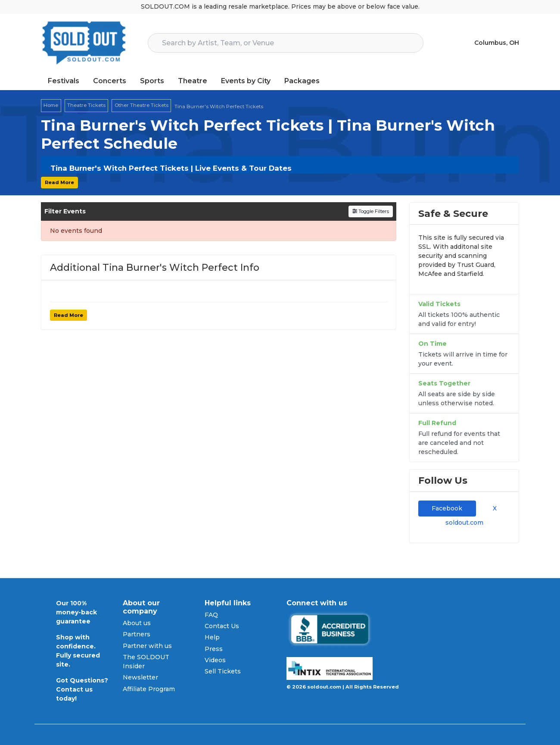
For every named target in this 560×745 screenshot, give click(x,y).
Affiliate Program (149, 689)
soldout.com (464, 523)
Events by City (246, 81)
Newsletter (140, 677)
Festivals (64, 81)
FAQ (211, 615)
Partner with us (147, 646)
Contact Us (222, 626)
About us (137, 623)
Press (214, 649)
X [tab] (493, 508)
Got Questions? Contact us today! (82, 689)
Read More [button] (59, 182)
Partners (137, 634)
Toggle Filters (371, 211)
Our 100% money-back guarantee (76, 612)
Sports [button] (152, 81)
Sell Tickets (223, 671)
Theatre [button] (193, 81)
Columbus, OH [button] (497, 43)
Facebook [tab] (447, 508)
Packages (302, 81)
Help (212, 637)
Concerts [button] (110, 81)
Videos (215, 660)
